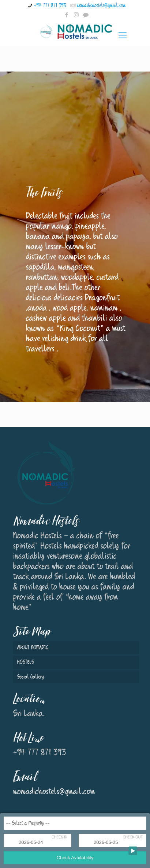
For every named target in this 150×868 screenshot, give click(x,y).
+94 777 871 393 (50, 6)
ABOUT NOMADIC (33, 648)
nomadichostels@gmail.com (101, 6)
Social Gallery (31, 677)
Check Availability (75, 858)
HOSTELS (26, 662)
